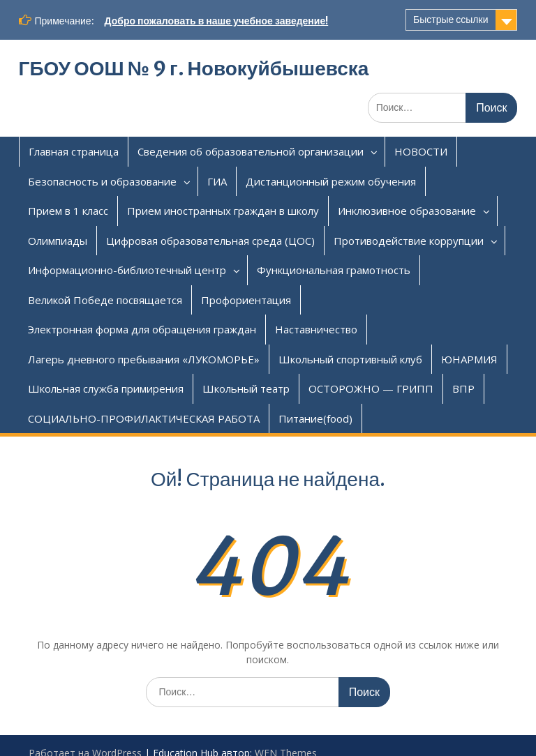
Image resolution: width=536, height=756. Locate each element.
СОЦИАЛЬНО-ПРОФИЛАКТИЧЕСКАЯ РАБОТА (144, 418)
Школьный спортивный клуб (350, 359)
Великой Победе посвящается (105, 300)
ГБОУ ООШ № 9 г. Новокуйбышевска (194, 68)
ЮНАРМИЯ (469, 359)
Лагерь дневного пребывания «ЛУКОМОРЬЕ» (144, 359)
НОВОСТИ (421, 151)
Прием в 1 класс (68, 211)
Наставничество (316, 329)
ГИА (217, 181)
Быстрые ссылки (451, 20)
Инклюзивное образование (407, 211)
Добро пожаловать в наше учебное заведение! (217, 21)
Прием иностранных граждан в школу (223, 211)
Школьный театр (246, 388)
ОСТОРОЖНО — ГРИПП (371, 388)
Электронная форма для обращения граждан (142, 329)
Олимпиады (58, 241)
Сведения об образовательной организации (251, 151)
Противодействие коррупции (409, 241)
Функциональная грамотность (334, 270)
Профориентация (246, 300)
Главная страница (74, 151)
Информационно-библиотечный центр (127, 270)
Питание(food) (315, 418)
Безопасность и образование (102, 181)
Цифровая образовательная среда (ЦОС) (210, 241)
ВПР (463, 388)
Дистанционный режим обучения (331, 181)
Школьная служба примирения (106, 388)
